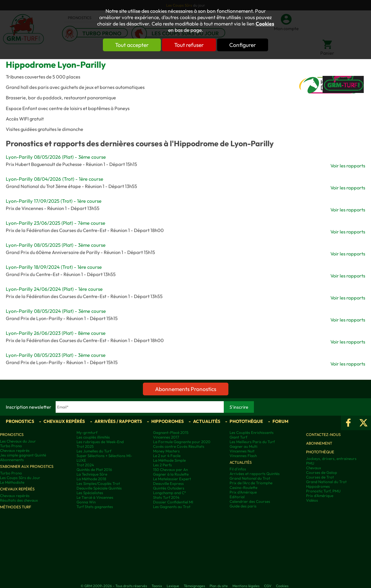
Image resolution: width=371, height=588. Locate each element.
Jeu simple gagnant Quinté (23, 455)
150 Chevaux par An (170, 470)
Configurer (243, 45)
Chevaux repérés (64, 421)
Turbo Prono (11, 446)
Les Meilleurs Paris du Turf (252, 442)
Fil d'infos (238, 469)
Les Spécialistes (90, 493)
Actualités (207, 421)
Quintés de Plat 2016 (94, 470)
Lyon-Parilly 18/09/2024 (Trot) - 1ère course (54, 267)
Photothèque (246, 421)
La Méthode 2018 (91, 479)
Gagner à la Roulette (171, 474)
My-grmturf (87, 432)
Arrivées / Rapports (118, 421)
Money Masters (166, 451)
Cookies (265, 24)
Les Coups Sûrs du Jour (20, 478)
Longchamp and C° (169, 493)
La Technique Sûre (92, 474)
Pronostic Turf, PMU (323, 491)
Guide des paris (243, 506)
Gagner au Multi (243, 446)
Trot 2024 (85, 465)
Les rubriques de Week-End (100, 442)
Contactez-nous (323, 434)
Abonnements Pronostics (186, 389)
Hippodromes (168, 421)
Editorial (237, 497)
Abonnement (319, 443)
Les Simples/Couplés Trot (98, 483)
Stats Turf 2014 (166, 497)
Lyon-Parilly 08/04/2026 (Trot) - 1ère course (54, 179)
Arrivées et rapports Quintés (255, 474)
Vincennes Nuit (242, 451)
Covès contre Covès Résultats (179, 446)
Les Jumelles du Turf (94, 451)
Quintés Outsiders (169, 488)
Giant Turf (238, 437)
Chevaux (314, 468)
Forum (280, 421)
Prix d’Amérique (320, 496)
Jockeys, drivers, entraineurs (331, 459)
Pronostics (20, 421)
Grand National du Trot (250, 478)
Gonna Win (86, 502)
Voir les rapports (348, 166)
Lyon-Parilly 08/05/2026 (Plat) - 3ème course (56, 157)
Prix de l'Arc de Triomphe (251, 483)
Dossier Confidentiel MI (173, 502)
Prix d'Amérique (243, 492)
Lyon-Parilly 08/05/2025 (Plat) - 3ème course (56, 245)
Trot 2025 (85, 446)
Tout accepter (132, 45)
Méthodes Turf (16, 507)
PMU (310, 463)
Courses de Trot (320, 477)
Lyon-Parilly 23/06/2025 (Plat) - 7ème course (56, 223)
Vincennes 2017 (166, 437)
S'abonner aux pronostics (27, 466)
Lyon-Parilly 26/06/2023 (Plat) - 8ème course (56, 333)
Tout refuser (189, 45)
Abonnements (12, 460)
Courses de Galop (322, 472)
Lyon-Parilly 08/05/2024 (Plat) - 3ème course (56, 311)
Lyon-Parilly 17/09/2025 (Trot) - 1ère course (54, 201)
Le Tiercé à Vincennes (95, 497)
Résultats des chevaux (19, 500)
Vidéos (312, 500)
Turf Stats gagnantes (95, 507)
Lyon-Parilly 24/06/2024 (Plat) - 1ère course (54, 289)
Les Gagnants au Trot (172, 507)
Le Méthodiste (12, 482)
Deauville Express (168, 483)
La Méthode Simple (169, 460)
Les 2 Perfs (162, 465)
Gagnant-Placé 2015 (171, 432)
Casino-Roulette (243, 487)
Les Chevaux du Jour (18, 441)
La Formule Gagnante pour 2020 (182, 442)
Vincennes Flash (243, 456)
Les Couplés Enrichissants (252, 432)
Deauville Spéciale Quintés (99, 488)
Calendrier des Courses (250, 501)
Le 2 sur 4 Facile (167, 456)
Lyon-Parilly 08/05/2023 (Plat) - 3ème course (56, 355)
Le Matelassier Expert (172, 479)
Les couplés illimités (93, 437)
